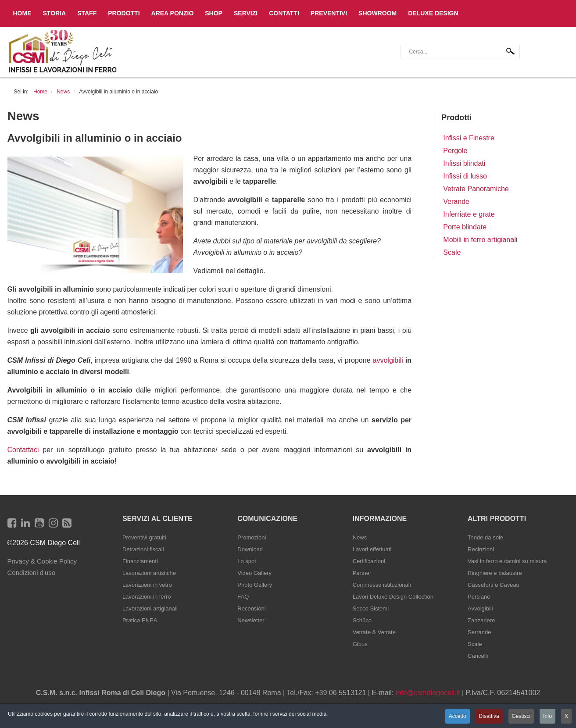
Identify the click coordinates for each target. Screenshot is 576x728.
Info (547, 716)
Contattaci (23, 450)
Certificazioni (369, 561)
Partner (362, 573)
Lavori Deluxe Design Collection (393, 597)
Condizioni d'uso (32, 573)
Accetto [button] (457, 716)
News (360, 537)
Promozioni (252, 537)
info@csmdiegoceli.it (428, 693)
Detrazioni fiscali (143, 549)
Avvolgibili (480, 608)
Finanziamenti (140, 561)
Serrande (479, 632)
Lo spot (247, 561)
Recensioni (251, 608)
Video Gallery (254, 573)
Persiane (479, 597)
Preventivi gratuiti (144, 537)
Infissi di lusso (465, 176)
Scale (452, 252)
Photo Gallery (255, 585)
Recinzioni (481, 549)
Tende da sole (485, 537)
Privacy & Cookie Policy (42, 561)
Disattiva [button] (488, 716)
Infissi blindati (464, 163)
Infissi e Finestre (469, 138)
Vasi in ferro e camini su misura (507, 561)
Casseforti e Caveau (494, 585)
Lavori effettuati (372, 549)
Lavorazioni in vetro (147, 585)
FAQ (243, 597)
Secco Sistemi (371, 608)
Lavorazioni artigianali (150, 608)
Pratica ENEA (140, 620)
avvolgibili (388, 360)
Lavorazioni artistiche (149, 573)
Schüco (362, 620)
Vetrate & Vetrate (374, 632)
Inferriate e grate (469, 214)
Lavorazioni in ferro (147, 597)
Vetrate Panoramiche (476, 189)
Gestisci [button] (521, 716)
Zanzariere (481, 620)
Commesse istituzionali (382, 585)
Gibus (360, 644)
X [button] (566, 716)
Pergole (455, 151)
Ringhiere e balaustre (495, 573)
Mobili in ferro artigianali (480, 240)
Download (250, 549)
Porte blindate (465, 227)
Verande (456, 202)
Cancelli (478, 656)
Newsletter (251, 620)
